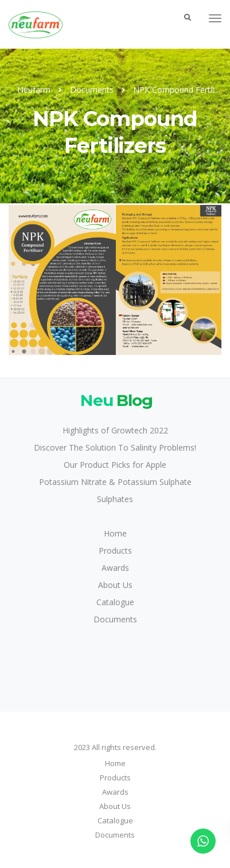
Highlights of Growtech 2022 (115, 430)
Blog (115, 400)
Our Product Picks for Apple (115, 465)
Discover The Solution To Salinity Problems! (115, 447)
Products (115, 551)
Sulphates (115, 499)
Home (115, 533)
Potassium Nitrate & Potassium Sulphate (115, 482)
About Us (115, 585)
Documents (115, 619)
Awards (115, 568)
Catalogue (115, 602)
